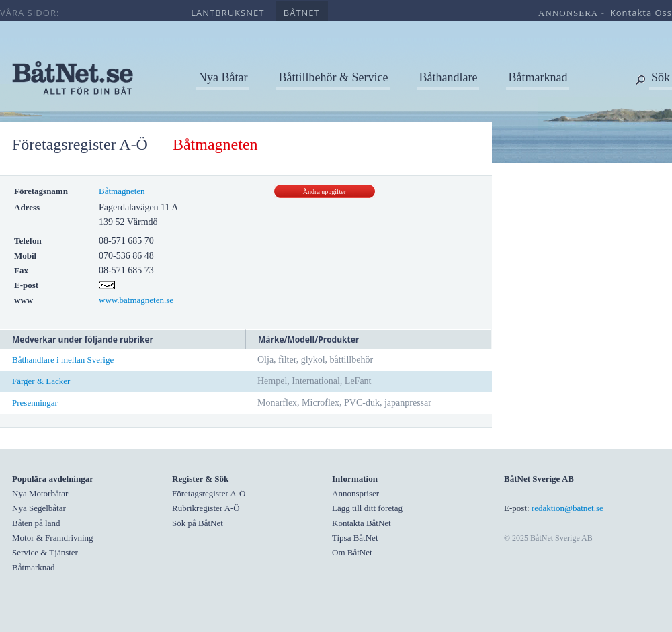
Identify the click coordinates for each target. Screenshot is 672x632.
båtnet (302, 13)
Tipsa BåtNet (355, 538)
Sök (661, 77)
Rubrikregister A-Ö (206, 508)
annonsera (568, 13)
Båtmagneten (122, 191)
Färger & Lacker (41, 381)
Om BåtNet (352, 552)
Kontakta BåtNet (362, 523)
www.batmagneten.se (136, 300)
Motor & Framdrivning (53, 538)
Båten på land (36, 523)
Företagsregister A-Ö (80, 144)
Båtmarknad (538, 77)
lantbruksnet (227, 13)
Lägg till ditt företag (367, 508)
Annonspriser (355, 493)
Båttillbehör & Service (333, 77)
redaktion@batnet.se (568, 508)
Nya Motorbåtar (40, 493)
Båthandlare (448, 77)
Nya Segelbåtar (39, 508)
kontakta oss (641, 13)
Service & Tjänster (45, 552)
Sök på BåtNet (198, 523)
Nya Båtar (223, 77)
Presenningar (35, 403)
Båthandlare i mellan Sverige (63, 360)
